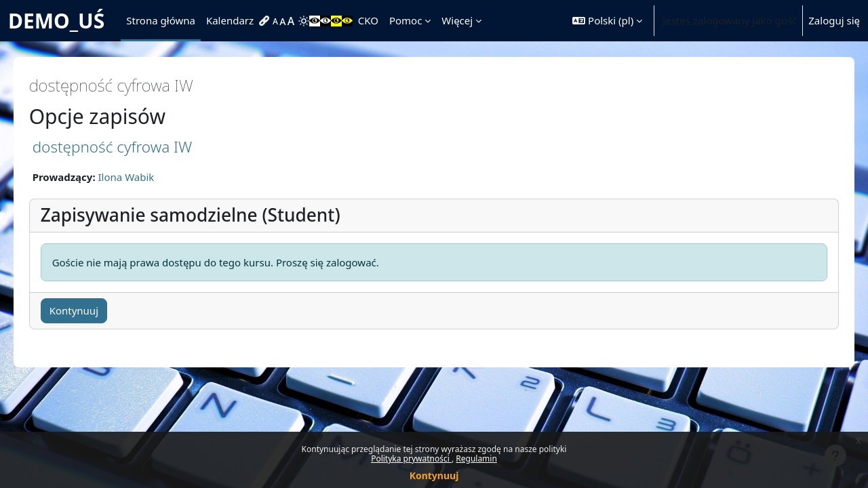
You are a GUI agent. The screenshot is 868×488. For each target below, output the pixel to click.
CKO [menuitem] (368, 20)
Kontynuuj (434, 475)
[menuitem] (266, 21)
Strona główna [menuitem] (161, 20)
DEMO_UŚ (56, 21)
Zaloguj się (834, 20)
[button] (607, 21)
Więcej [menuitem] (457, 20)
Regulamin (476, 459)
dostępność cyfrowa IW (132, 147)
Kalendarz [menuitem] (230, 20)
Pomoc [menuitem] (406, 20)
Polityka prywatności (411, 459)
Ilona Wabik (145, 177)
